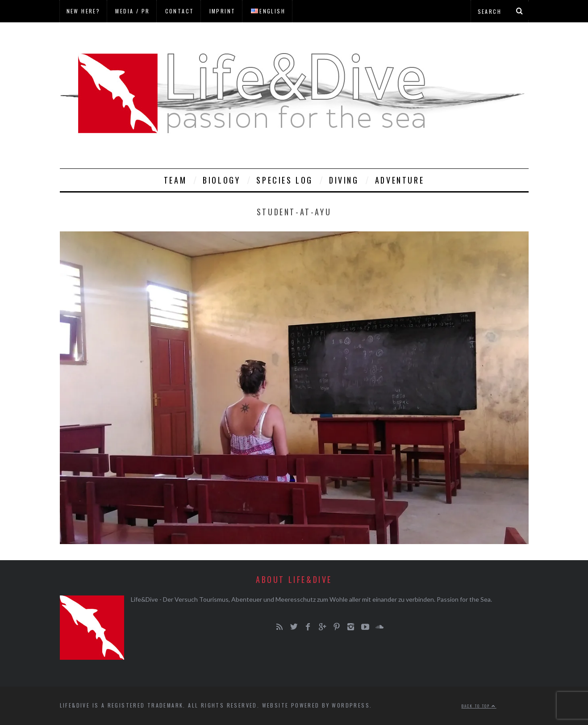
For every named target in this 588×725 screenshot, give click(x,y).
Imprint (223, 11)
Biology (221, 180)
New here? (83, 11)
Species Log (285, 180)
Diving (344, 180)
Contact (180, 11)
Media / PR (132, 11)
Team (175, 180)
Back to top (479, 706)
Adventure (400, 180)
